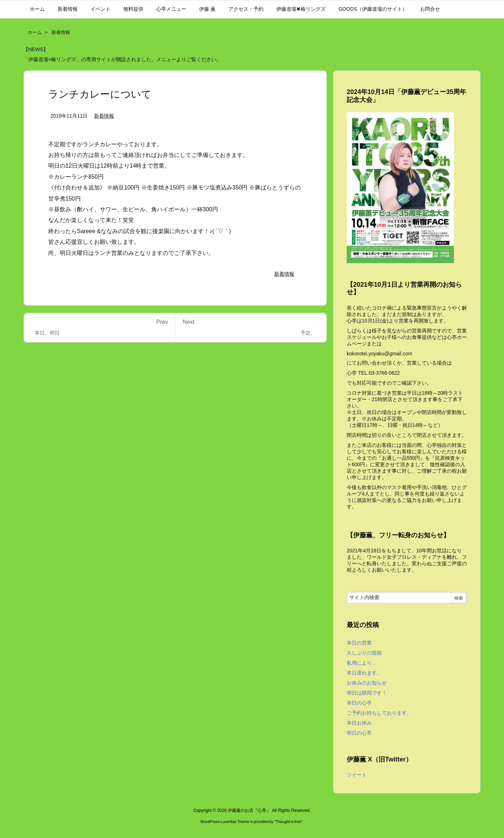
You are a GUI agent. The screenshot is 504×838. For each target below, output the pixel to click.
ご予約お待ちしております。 (379, 713)
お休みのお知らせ (367, 683)
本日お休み (359, 723)
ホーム (35, 32)
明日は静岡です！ (367, 693)
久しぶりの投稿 (364, 653)
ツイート (357, 775)
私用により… (362, 663)
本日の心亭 (359, 703)
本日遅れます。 (364, 673)
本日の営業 (359, 643)
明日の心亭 (359, 733)
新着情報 (61, 32)
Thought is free (288, 822)
